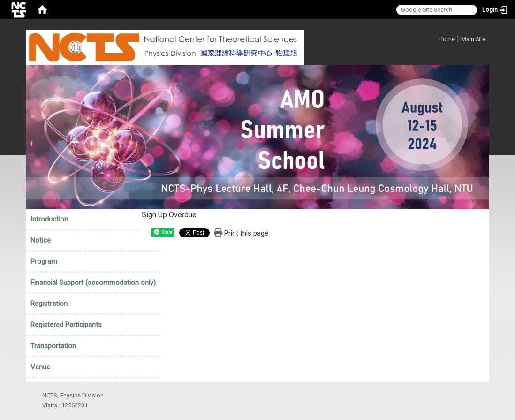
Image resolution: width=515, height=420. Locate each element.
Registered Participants (66, 325)
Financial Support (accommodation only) (93, 283)
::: (434, 38)
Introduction (49, 219)
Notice (41, 240)
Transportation (53, 346)
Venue (40, 367)
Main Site (473, 39)
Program (44, 261)
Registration (49, 304)
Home (447, 39)
